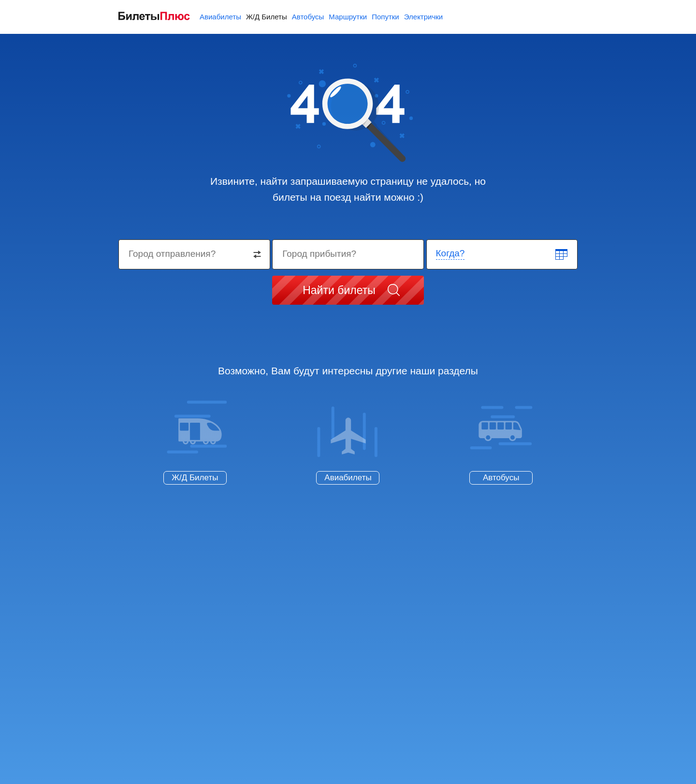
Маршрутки (348, 17)
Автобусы (308, 17)
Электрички (423, 17)
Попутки (385, 17)
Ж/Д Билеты (267, 17)
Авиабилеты (220, 17)
